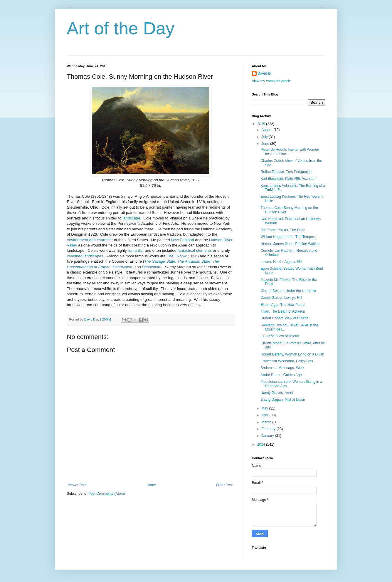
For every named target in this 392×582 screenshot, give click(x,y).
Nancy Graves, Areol (277, 393)
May (265, 408)
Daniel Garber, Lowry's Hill (281, 298)
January (268, 436)
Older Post (224, 485)
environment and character (90, 240)
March (267, 422)
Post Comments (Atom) (107, 494)
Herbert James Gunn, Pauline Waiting (290, 244)
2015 (262, 124)
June (266, 144)
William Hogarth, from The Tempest (288, 237)
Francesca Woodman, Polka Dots (287, 361)
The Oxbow (177, 256)
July (265, 137)
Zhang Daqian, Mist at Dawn (283, 400)
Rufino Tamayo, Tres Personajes (286, 172)
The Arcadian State (194, 261)
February (269, 429)
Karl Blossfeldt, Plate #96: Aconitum (288, 179)
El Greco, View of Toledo (280, 336)
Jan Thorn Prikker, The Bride (283, 230)
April (265, 415)
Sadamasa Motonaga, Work (282, 368)
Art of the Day (121, 28)
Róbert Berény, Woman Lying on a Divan (292, 354)
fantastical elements (195, 250)
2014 (262, 445)
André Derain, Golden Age (281, 375)
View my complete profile (271, 81)
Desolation (151, 267)
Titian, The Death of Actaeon (283, 311)
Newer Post (78, 485)
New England (182, 240)
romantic (135, 250)
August (267, 130)
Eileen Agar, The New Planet (283, 305)
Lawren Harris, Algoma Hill (281, 262)
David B (264, 73)
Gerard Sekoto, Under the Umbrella (288, 291)
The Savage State (160, 261)
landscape (131, 218)
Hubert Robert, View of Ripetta (284, 318)
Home (151, 485)
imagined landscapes (85, 256)
